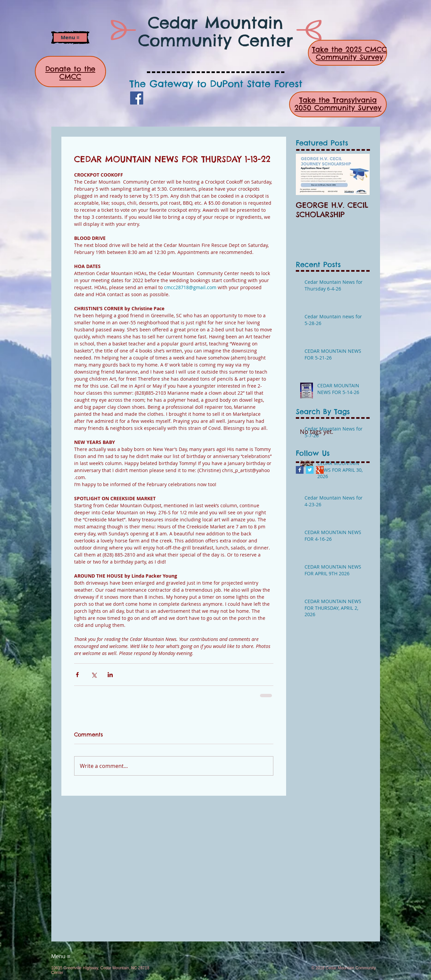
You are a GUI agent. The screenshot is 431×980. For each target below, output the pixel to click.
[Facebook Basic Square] (300, 470)
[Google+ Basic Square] (320, 470)
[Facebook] (137, 98)
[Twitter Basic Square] (310, 470)
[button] (70, 38)
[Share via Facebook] (77, 675)
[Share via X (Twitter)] (94, 675)
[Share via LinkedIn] (110, 675)
